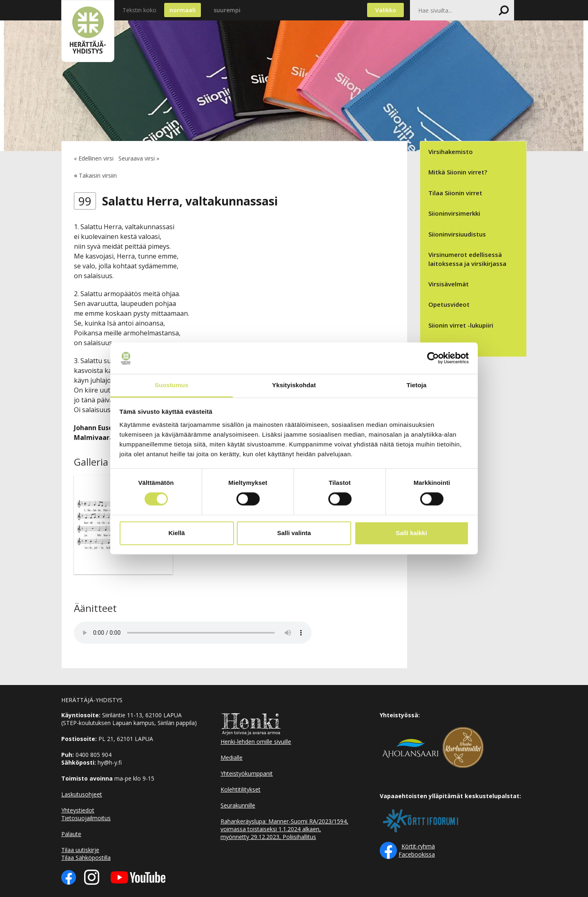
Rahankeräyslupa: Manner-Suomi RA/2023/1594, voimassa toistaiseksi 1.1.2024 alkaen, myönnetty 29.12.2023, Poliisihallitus (284, 829)
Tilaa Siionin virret (455, 193)
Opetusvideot (449, 304)
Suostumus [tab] (172, 385)
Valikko (386, 10)
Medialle (232, 758)
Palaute (71, 834)
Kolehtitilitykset (241, 789)
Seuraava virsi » (139, 158)
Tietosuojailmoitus (86, 818)
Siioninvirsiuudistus (457, 234)
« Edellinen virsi (94, 158)
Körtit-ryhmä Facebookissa (417, 850)
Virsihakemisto (451, 152)
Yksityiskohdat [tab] (294, 385)
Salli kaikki (411, 533)
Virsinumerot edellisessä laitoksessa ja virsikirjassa (467, 259)
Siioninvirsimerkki (454, 213)
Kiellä (176, 533)
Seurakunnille (238, 805)
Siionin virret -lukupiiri (461, 325)
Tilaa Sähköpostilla (86, 858)
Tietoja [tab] (417, 385)
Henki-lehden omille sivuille (256, 742)
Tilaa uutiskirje (80, 850)
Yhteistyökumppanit (247, 773)
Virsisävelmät (449, 284)
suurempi (227, 10)
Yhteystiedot (78, 810)
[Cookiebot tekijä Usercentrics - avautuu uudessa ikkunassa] (433, 358)
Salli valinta (294, 533)
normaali (183, 10)
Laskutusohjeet (82, 794)
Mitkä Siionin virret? (458, 172)
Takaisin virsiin (98, 175)
